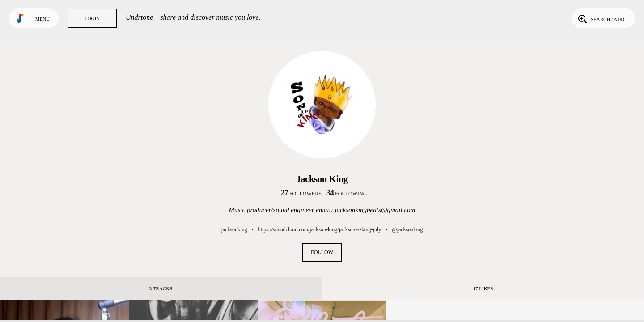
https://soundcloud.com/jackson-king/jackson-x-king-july (320, 229)
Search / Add (600, 18)
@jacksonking (408, 229)
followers (301, 194)
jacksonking (234, 229)
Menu (42, 19)
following (347, 194)
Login (92, 18)
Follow (322, 252)
